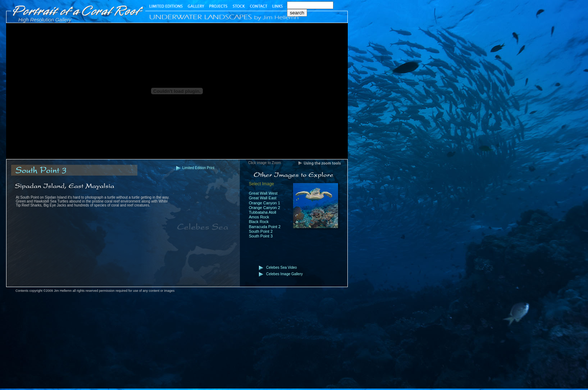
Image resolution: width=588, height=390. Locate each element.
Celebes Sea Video (281, 267)
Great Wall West (263, 193)
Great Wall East (263, 198)
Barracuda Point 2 (265, 227)
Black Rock (259, 222)
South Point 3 (261, 236)
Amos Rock (259, 217)
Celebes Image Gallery (284, 274)
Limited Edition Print (198, 168)
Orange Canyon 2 (265, 208)
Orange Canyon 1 (265, 203)
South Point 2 (261, 231)
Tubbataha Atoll (263, 212)
